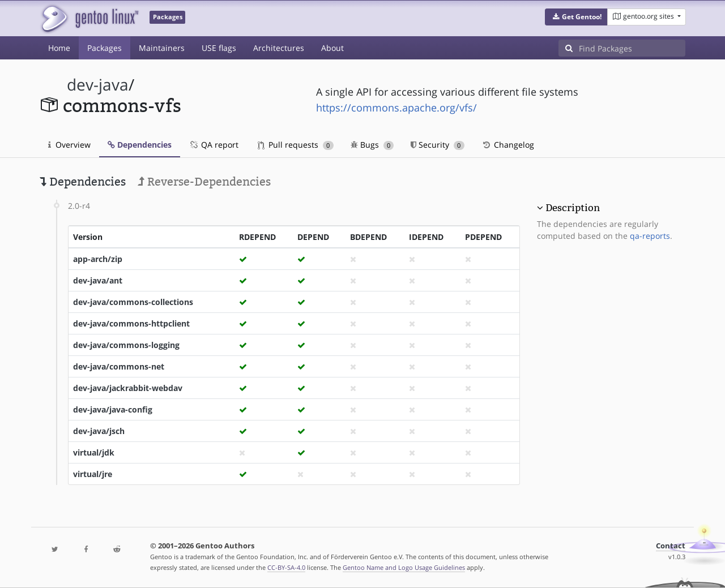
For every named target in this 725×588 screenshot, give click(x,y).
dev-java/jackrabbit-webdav (128, 388)
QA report (214, 145)
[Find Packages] (632, 48)
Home (59, 48)
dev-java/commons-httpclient (131, 323)
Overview (69, 145)
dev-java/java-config (113, 409)
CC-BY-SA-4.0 (286, 567)
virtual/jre (93, 474)
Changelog (508, 145)
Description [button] (573, 208)
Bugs (372, 145)
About (332, 48)
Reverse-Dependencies (204, 182)
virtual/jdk (94, 452)
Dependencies (140, 145)
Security (438, 145)
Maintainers (162, 48)
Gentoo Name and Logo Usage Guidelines (404, 567)
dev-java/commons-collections (133, 302)
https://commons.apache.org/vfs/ (396, 108)
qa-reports (650, 236)
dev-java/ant (98, 280)
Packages (105, 48)
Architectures (279, 48)
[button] (576, 17)
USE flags (219, 48)
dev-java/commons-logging (126, 345)
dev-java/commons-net (119, 366)
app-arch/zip (98, 259)
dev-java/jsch (99, 431)
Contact (671, 546)
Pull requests (296, 145)
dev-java (98, 85)
